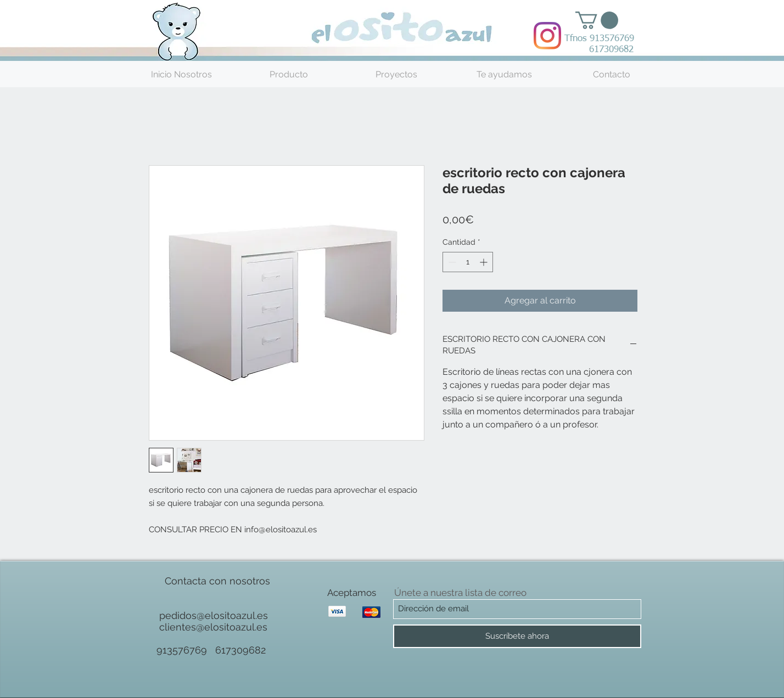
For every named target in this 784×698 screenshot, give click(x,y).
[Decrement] (451, 262)
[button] (597, 20)
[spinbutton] (468, 262)
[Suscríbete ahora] (517, 636)
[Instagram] (547, 36)
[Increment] (485, 262)
